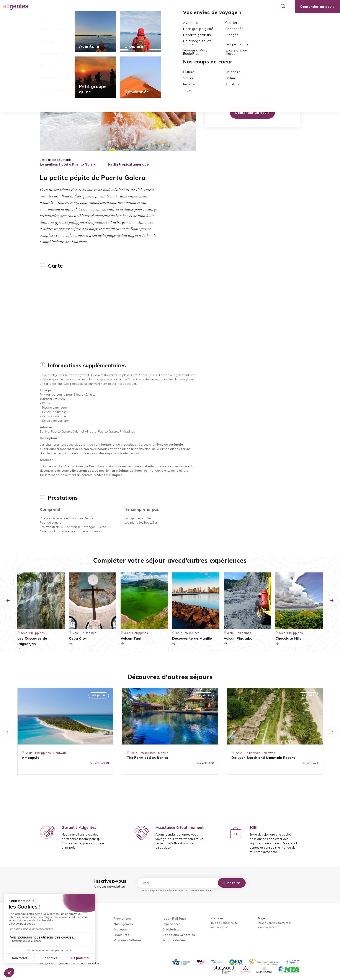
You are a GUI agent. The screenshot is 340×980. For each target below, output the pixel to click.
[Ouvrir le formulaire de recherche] (283, 7)
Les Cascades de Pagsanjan (32, 644)
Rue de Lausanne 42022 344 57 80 (224, 923)
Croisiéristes (172, 929)
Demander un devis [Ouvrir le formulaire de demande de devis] (317, 7)
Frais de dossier (174, 940)
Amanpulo (31, 758)
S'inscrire (232, 883)
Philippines (72, 31)
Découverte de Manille (192, 641)
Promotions (116, 7)
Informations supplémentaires (79, 20)
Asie (58, 31)
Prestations (119, 20)
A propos (120, 929)
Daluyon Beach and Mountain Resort (263, 758)
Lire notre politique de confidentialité (192, 890)
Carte (44, 20)
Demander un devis (252, 113)
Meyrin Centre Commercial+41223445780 (274, 923)
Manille (163, 753)
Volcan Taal (131, 641)
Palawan (60, 753)
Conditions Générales (179, 935)
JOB (253, 827)
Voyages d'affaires (127, 940)
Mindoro (257, 78)
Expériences (171, 924)
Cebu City (77, 641)
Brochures (121, 935)
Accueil (46, 31)
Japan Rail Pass (174, 919)
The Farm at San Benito (147, 758)
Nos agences (146, 7)
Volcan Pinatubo (238, 641)
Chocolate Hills (288, 641)
